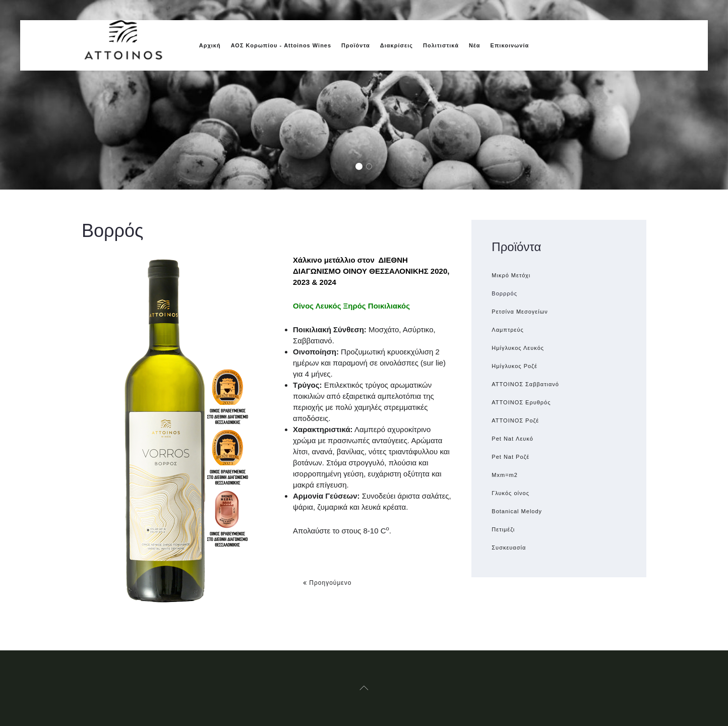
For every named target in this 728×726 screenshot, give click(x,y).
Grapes (362, 167)
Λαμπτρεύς (507, 330)
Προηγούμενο (327, 583)
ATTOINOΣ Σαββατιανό (525, 384)
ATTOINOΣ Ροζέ (515, 420)
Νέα (475, 45)
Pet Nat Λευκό (512, 439)
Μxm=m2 (505, 475)
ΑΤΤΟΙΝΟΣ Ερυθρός (521, 402)
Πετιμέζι (503, 529)
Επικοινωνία (510, 45)
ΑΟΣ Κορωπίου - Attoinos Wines (281, 45)
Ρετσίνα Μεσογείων (520, 312)
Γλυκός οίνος (510, 493)
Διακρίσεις (397, 45)
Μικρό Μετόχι (511, 275)
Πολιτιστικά (441, 45)
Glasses (372, 167)
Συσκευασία (509, 548)
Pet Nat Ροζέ (510, 457)
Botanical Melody (517, 511)
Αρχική (210, 45)
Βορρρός (504, 293)
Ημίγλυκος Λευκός (518, 348)
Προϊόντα (356, 45)
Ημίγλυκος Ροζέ (514, 366)
